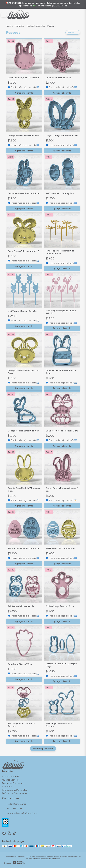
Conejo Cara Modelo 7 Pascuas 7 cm (24, 489)
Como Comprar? (11, 776)
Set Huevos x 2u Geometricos (60, 548)
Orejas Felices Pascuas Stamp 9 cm (62, 489)
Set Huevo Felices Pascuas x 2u (23, 548)
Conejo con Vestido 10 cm (58, 78)
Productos (20, 26)
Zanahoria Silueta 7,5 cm (20, 664)
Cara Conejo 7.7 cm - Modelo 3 (23, 251)
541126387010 (12, 809)
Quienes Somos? (11, 780)
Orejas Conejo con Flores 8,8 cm (62, 135)
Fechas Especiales (37, 26)
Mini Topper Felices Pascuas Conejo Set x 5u (60, 252)
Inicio (10, 26)
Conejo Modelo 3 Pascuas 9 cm (23, 135)
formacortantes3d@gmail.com (20, 813)
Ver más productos (43, 748)
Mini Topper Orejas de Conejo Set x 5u (61, 312)
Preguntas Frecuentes (13, 783)
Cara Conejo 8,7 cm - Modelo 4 (23, 78)
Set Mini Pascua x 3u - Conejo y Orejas (61, 665)
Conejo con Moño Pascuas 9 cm (62, 431)
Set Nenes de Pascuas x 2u (21, 606)
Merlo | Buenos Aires (14, 804)
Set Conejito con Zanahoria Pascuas (22, 725)
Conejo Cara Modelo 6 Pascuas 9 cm (62, 372)
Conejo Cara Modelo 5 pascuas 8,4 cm (24, 372)
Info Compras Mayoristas (15, 790)
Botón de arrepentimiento (51, 859)
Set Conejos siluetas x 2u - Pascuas (59, 725)
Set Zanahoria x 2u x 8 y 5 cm (60, 193)
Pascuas (51, 26)
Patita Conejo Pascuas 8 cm (60, 606)
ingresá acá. (37, 859)
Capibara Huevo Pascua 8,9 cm (24, 193)
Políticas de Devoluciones (15, 793)
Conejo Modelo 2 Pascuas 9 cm (23, 431)
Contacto (7, 787)
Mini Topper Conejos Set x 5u (22, 311)
